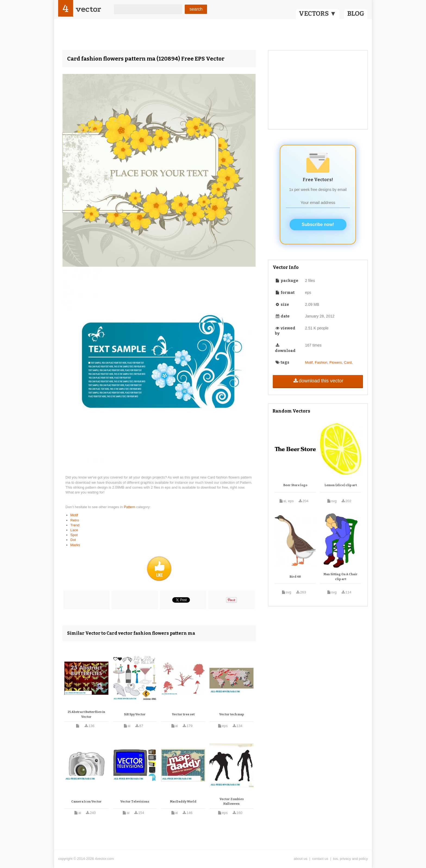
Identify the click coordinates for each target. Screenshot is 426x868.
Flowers (336, 362)
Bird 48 (295, 577)
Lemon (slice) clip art (341, 485)
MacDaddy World (183, 802)
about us (300, 859)
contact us (320, 859)
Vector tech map (232, 714)
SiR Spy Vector (135, 714)
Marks (75, 545)
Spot (74, 535)
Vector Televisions (135, 802)
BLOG (356, 14)
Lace (74, 530)
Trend (75, 525)
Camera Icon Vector (86, 802)
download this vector (318, 381)
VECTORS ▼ (318, 14)
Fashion (321, 362)
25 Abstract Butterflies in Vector (86, 714)
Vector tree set (183, 714)
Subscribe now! (318, 224)
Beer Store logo (295, 485)
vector (88, 9)
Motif (74, 515)
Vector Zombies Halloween (232, 802)
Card (348, 362)
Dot (73, 540)
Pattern (130, 507)
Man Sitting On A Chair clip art (341, 577)
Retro (75, 520)
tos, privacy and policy (350, 859)
